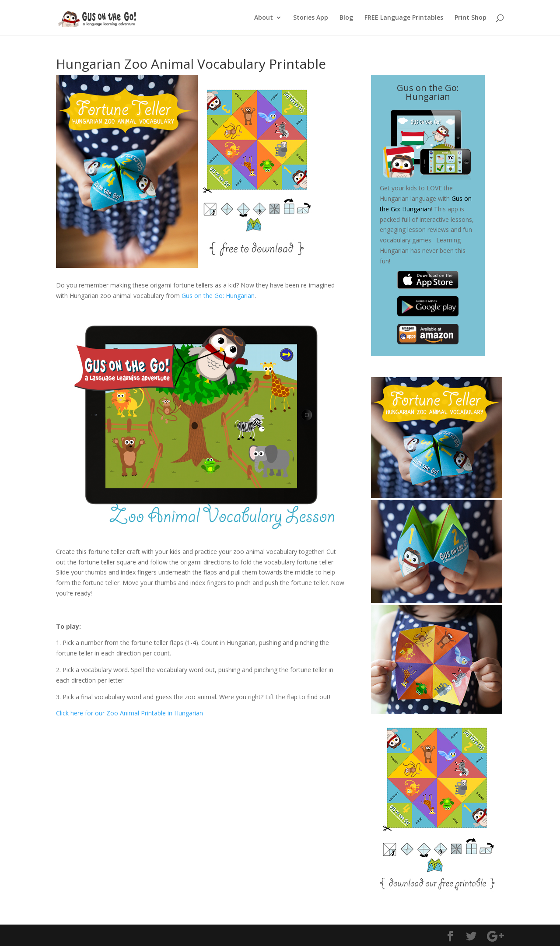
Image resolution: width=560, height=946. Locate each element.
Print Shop (471, 18)
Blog (346, 18)
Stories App (311, 18)
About (264, 18)
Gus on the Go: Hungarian (218, 296)
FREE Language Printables (404, 18)
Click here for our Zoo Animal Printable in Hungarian (129, 713)
